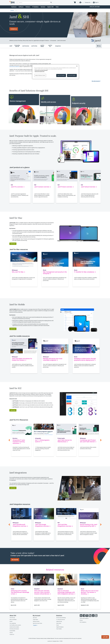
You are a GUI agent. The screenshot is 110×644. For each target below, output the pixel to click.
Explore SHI (50, 7)
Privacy (81, 620)
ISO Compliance (83, 622)
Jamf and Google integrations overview (43, 525)
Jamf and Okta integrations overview (65, 525)
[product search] (35, 3)
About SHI (13, 616)
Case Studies (59, 629)
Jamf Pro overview (18, 187)
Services (43, 7)
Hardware (14, 7)
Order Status (36, 620)
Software (21, 7)
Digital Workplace (60, 627)
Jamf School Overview (89, 187)
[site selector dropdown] (81, 3)
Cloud (57, 625)
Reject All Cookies (61, 75)
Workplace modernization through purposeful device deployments (85, 359)
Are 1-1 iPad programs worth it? (42, 441)
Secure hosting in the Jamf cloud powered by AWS (89, 525)
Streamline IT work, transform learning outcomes (19, 442)
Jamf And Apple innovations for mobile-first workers (22, 359)
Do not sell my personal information (41, 70)
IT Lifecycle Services (61, 620)
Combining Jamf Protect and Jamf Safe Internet (88, 441)
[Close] (77, 66)
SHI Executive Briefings (61, 618)
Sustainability (12, 631)
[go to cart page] (75, 3)
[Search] (51, 3)
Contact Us (88, 2)
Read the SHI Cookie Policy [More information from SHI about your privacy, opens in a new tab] (40, 72)
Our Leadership (13, 623)
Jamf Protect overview (66, 187)
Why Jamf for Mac (18, 272)
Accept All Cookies (72, 75)
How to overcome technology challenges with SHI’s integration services (66, 592)
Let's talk (105, 637)
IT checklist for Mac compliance (85, 272)
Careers (11, 633)
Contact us (14, 29)
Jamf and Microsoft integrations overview (20, 525)
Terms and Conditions (84, 618)
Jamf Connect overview (42, 187)
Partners (28, 7)
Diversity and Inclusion (14, 629)
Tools (57, 7)
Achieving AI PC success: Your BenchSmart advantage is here (20, 592)
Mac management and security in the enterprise (55, 273)
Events (11, 621)
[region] (56, 72)
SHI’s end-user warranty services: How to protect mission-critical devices (42, 592)
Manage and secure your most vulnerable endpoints (53, 359)
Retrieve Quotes (36, 621)
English (35, 625)
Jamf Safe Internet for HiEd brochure (65, 441)
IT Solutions (35, 7)
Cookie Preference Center (40, 75)
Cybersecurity (59, 621)
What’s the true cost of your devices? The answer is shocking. (90, 592)
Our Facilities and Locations (15, 625)
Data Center (59, 623)
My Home (35, 618)
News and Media (13, 620)
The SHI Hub (12, 618)
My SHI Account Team (38, 623)
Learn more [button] (13, 244)
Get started (15, 560)
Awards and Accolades (14, 627)
